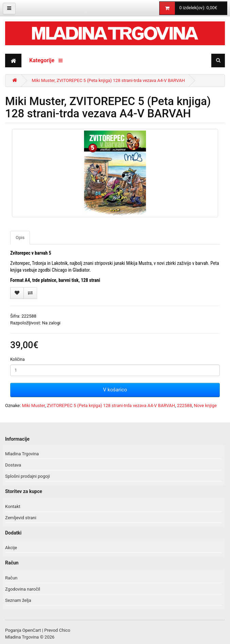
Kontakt (13, 506)
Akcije (11, 548)
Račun (11, 578)
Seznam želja (18, 600)
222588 (184, 405)
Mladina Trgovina (22, 454)
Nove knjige (205, 405)
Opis (20, 238)
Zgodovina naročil (23, 589)
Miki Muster (33, 405)
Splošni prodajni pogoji (28, 476)
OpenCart (32, 630)
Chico (64, 630)
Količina (17, 359)
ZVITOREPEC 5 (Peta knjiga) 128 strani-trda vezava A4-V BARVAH (111, 405)
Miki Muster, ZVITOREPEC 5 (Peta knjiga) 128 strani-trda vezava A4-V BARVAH (108, 80)
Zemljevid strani (21, 518)
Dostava (13, 465)
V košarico (115, 390)
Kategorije (46, 60)
